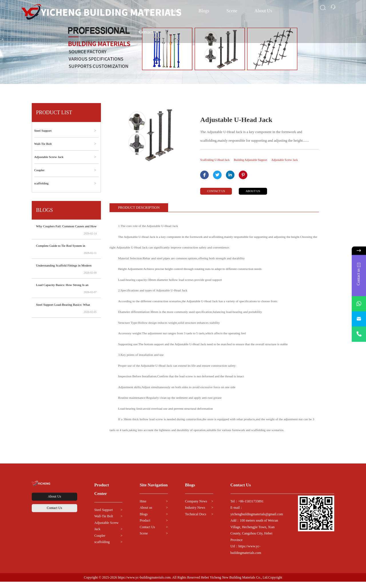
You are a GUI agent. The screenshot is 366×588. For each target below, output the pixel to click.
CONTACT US (220, 197)
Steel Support (104, 516)
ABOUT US (266, 197)
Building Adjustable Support (263, 160)
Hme (143, 507)
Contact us (148, 32)
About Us (263, 11)
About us (146, 514)
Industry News (195, 514)
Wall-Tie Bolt (104, 522)
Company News (196, 507)
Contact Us (54, 527)
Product (145, 527)
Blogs (204, 11)
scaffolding (102, 548)
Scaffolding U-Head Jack (219, 160)
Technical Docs (196, 520)
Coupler (100, 542)
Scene (232, 11)
